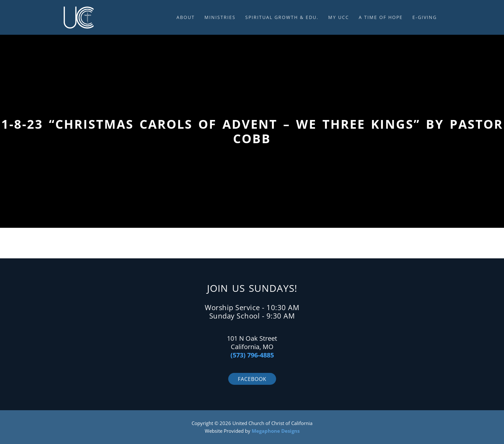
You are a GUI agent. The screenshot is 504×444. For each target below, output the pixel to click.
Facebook (252, 379)
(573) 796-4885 (252, 355)
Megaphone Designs (276, 431)
